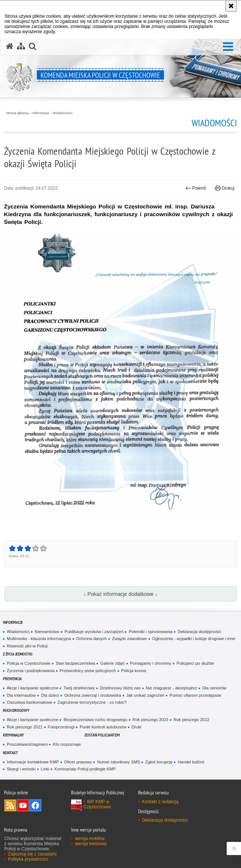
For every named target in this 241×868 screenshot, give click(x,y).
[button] (228, 47)
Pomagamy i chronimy (151, 663)
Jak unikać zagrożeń (146, 695)
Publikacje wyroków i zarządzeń (94, 632)
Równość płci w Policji (27, 646)
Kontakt (11, 753)
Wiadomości (62, 113)
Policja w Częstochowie (29, 663)
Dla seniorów (214, 688)
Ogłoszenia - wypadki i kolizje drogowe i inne (194, 639)
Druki (137, 727)
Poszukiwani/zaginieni (27, 744)
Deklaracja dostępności (199, 632)
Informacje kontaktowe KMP (33, 762)
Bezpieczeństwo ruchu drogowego (95, 720)
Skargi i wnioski (21, 769)
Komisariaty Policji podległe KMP (85, 769)
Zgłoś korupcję (159, 762)
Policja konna (134, 671)
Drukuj (225, 188)
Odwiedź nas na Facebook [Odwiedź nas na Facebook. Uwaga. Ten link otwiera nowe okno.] (35, 805)
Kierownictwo (47, 632)
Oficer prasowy (78, 762)
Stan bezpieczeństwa (75, 663)
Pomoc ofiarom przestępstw (195, 695)
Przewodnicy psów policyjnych (88, 671)
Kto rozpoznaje (67, 744)
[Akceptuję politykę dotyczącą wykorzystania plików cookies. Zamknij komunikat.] (231, 6)
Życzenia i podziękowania (30, 671)
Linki (45, 769)
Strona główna (17, 113)
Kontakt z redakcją (160, 802)
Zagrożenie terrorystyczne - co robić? (92, 702)
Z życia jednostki (18, 654)
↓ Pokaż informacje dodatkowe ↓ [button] (120, 594)
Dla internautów (21, 695)
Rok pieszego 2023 (151, 720)
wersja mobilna (90, 839)
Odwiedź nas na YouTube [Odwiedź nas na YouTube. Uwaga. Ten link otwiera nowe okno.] (23, 805)
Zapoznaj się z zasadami (32, 854)
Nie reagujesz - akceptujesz (172, 688)
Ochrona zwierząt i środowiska (92, 695)
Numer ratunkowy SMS (118, 762)
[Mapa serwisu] (21, 46)
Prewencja (12, 679)
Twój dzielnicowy (79, 688)
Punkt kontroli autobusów (103, 727)
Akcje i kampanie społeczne (32, 688)
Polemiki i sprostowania (151, 632)
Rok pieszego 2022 (191, 720)
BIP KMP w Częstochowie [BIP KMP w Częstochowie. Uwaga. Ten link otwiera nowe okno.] (97, 804)
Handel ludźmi (191, 762)
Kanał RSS (10, 805)
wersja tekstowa (90, 844)
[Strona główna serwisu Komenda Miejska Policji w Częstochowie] (10, 46)
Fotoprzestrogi (61, 727)
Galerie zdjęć (112, 663)
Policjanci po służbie (195, 663)
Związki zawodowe (130, 639)
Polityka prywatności (28, 859)
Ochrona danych (92, 639)
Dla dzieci (50, 695)
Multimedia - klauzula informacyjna (39, 639)
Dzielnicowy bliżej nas (120, 688)
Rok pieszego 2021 (25, 727)
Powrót (196, 188)
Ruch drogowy (16, 710)
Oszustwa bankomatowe (29, 702)
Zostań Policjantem (102, 735)
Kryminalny (13, 735)
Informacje (41, 113)
